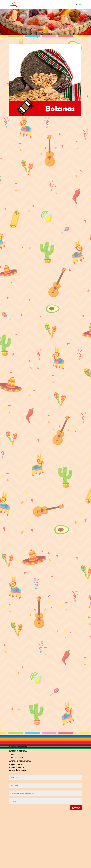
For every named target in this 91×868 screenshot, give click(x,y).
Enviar (76, 808)
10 (54, 30)
